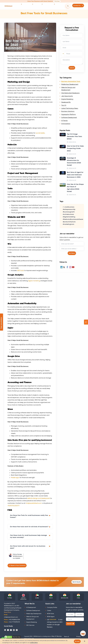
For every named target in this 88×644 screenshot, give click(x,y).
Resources (50, 6)
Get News (72, 254)
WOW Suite (50, 614)
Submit (71, 624)
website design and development (39, 498)
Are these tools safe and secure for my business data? (28, 547)
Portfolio (58, 6)
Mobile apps (15, 478)
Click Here (57, 1)
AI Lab (41, 6)
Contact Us (77, 6)
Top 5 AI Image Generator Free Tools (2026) (74, 137)
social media (40, 133)
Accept (78, 641)
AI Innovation (66, 124)
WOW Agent (51, 617)
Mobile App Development (70, 85)
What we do (22, 6)
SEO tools (21, 270)
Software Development (69, 118)
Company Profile (52, 607)
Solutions (32, 6)
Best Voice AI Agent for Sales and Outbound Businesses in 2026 (75, 175)
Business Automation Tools (71, 82)
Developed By (66, 103)
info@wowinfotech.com (34, 503)
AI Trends (64, 121)
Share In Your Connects (17, 565)
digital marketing (34, 281)
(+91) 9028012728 (12, 620)
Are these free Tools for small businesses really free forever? (29, 516)
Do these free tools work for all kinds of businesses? (29, 527)
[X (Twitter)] (64, 268)
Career (49, 611)
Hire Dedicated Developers (71, 94)
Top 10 (64, 106)
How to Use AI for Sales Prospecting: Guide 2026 (75, 149)
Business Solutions (68, 112)
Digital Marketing (67, 100)
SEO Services (30, 625)
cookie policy (34, 642)
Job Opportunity (67, 97)
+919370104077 (13, 506)
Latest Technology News (70, 109)
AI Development (31, 607)
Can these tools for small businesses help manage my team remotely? (28, 536)
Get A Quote (75, 582)
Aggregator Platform (69, 115)
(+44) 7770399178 (12, 622)
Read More (8, 612)
